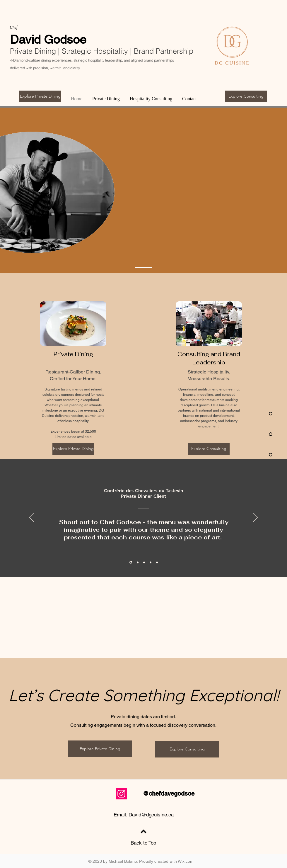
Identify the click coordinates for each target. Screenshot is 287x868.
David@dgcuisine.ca (151, 815)
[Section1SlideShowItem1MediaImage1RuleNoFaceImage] (138, 562)
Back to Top (143, 843)
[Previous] (32, 518)
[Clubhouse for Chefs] (144, 562)
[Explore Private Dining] (40, 96)
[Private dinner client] (131, 562)
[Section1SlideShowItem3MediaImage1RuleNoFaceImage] (157, 562)
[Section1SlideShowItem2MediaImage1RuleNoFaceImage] (151, 562)
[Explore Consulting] (246, 96)
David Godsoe (48, 39)
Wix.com (186, 861)
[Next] (255, 518)
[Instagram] (121, 794)
